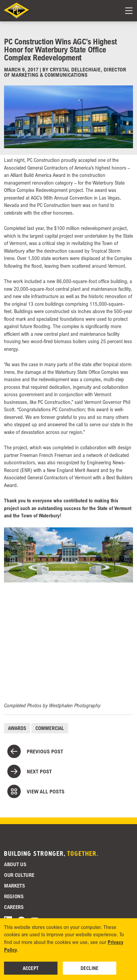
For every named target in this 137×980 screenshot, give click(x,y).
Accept (31, 968)
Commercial (50, 728)
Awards (17, 728)
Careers (14, 907)
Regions (14, 896)
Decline (90, 968)
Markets (15, 886)
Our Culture (19, 875)
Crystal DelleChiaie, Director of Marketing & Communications (65, 72)
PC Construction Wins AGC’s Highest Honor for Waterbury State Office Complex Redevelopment (60, 49)
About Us (15, 864)
